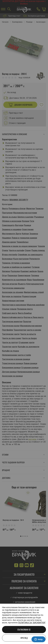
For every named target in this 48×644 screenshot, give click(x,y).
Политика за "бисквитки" (32, 623)
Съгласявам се (24, 630)
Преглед (24, 638)
